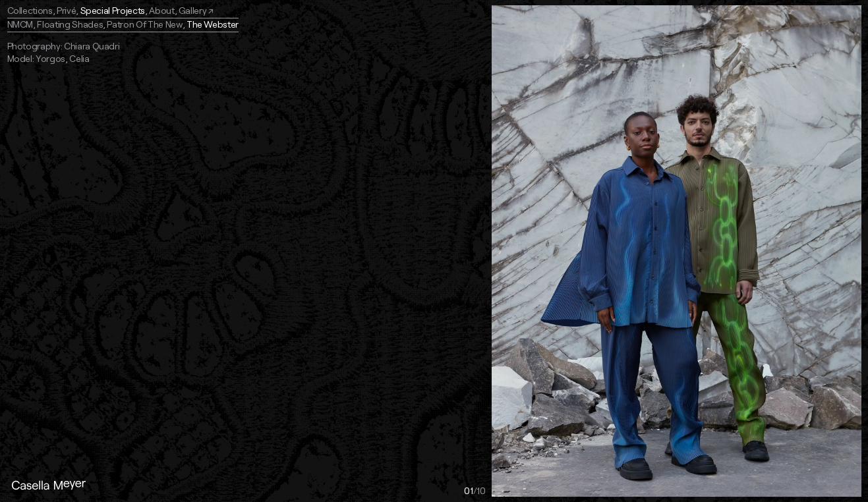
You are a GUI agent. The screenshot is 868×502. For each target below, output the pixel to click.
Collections (30, 10)
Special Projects (113, 10)
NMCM (20, 24)
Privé (66, 10)
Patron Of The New (144, 24)
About (161, 10)
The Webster (213, 24)
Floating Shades (70, 24)
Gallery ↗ (196, 10)
